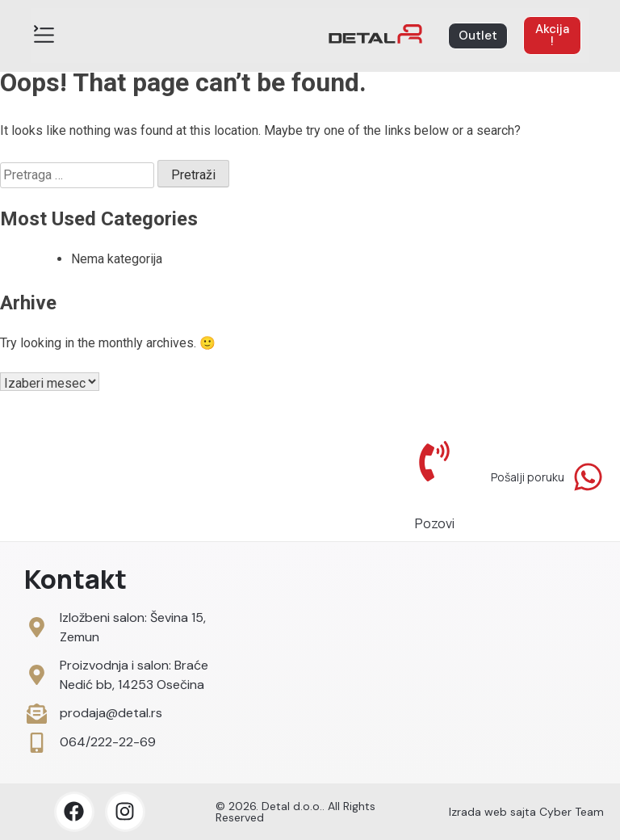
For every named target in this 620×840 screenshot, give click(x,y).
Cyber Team (572, 812)
